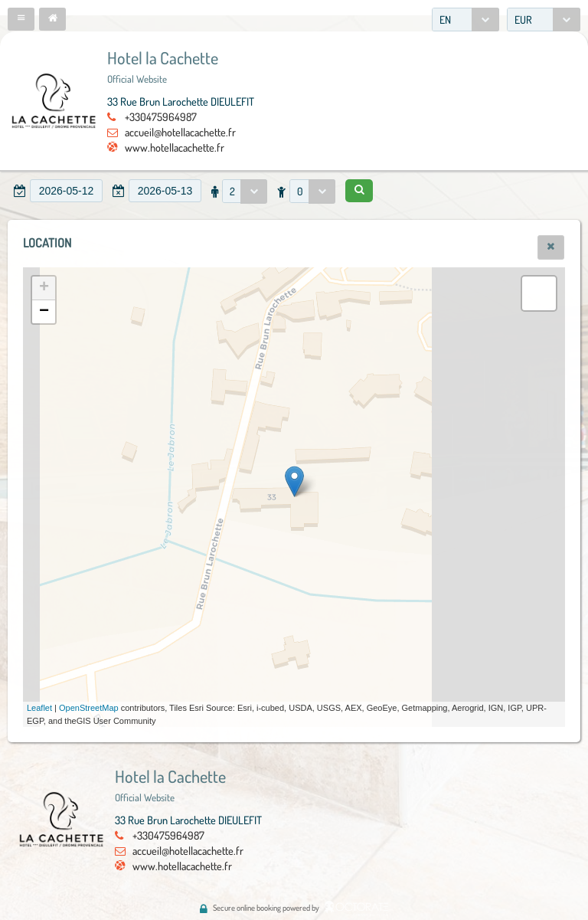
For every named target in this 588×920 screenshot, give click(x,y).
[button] (21, 19)
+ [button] (44, 288)
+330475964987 (161, 116)
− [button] (44, 312)
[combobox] (465, 20)
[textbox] (66, 191)
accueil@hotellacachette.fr (180, 132)
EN (445, 20)
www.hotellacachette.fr (175, 147)
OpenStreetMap (89, 708)
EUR (523, 20)
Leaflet (39, 708)
